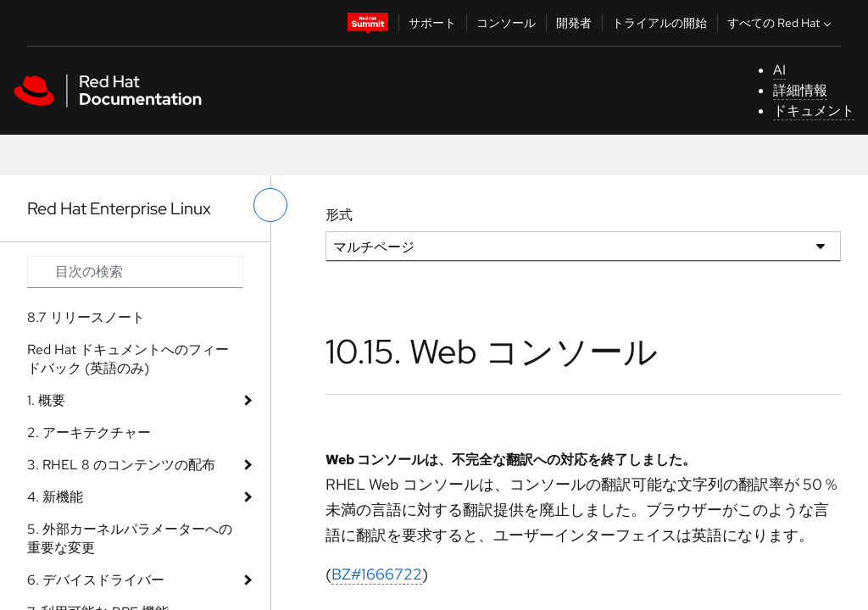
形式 (339, 215)
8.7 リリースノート (86, 317)
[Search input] (135, 272)
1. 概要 (46, 400)
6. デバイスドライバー (96, 580)
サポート (432, 23)
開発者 (574, 23)
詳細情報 (800, 90)
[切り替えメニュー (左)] (270, 205)
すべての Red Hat (781, 23)
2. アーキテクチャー (89, 433)
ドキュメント (814, 111)
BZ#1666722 (377, 574)
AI (779, 70)
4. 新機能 (55, 497)
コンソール (506, 23)
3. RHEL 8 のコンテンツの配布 (121, 465)
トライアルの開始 (659, 23)
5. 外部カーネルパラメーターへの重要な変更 (130, 538)
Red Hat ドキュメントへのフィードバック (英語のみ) (128, 359)
